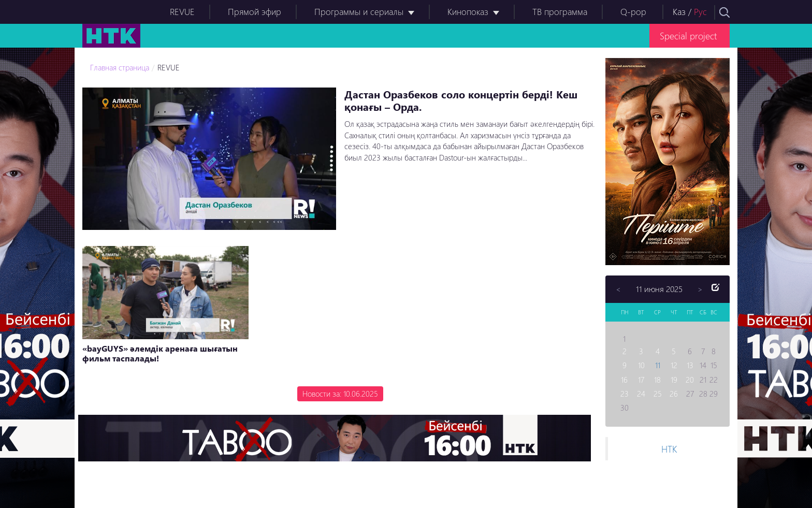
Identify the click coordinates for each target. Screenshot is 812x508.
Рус (700, 12)
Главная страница (120, 67)
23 (625, 394)
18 (657, 380)
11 (658, 365)
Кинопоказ (468, 12)
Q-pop (633, 12)
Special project (688, 35)
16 (624, 380)
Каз (679, 12)
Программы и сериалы (359, 12)
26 (674, 394)
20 (690, 380)
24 (641, 394)
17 (641, 380)
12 (674, 365)
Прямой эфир (255, 12)
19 (674, 380)
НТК (669, 449)
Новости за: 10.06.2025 (340, 394)
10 (641, 365)
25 (658, 394)
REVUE (182, 12)
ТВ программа (560, 12)
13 (690, 365)
